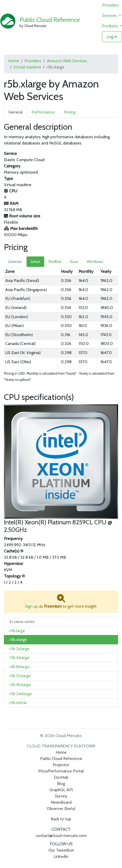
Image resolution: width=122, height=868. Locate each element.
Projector (61, 765)
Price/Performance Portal (61, 771)
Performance (43, 112)
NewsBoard (61, 802)
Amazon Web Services (67, 61)
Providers (110, 5)
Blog (61, 784)
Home (14, 61)
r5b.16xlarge (20, 685)
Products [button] (110, 26)
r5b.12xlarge (20, 676)
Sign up (31, 606)
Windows (95, 262)
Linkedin (61, 856)
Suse (74, 262)
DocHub (61, 777)
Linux (35, 262)
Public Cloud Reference (50, 20)
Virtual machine (27, 67)
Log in (112, 37)
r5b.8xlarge (19, 667)
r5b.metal (18, 703)
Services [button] (110, 15)
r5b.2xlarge (19, 649)
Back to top (61, 819)
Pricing (70, 112)
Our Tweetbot (61, 850)
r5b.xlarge (18, 640)
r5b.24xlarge (21, 694)
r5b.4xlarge (19, 658)
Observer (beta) (61, 809)
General (15, 112)
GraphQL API (61, 790)
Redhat (55, 262)
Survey (61, 796)
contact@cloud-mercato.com (61, 836)
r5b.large (17, 631)
